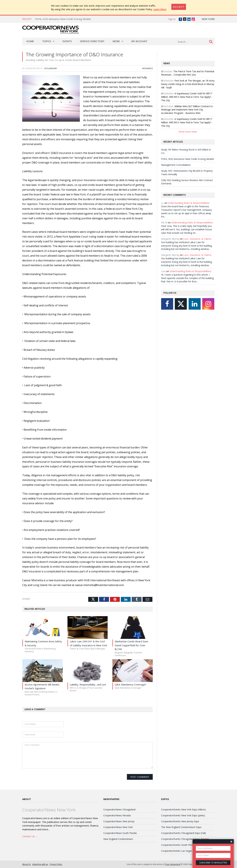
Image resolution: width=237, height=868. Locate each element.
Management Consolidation (176, 165)
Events (67, 41)
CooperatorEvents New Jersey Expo (180, 821)
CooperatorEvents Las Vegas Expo (180, 851)
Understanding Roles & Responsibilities (189, 203)
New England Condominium (118, 839)
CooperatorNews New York (118, 827)
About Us (26, 864)
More (116, 41)
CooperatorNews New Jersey (119, 821)
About (27, 799)
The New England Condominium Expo (181, 827)
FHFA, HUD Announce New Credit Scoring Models (63, 19)
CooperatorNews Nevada (117, 815)
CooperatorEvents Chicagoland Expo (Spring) (185, 839)
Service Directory (92, 41)
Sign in (172, 19)
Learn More (160, 9)
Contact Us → (30, 836)
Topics (47, 41)
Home (30, 41)
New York (208, 19)
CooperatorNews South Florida (120, 833)
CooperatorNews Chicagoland (119, 809)
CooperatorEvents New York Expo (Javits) (183, 815)
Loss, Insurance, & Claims (197, 239)
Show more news (188, 132)
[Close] (179, 7)
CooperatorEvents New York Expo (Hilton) (183, 809)
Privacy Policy (56, 864)
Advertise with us (40, 864)
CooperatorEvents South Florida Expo (181, 845)
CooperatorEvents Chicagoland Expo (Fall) (184, 833)
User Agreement (173, 864)
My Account (139, 41)
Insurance (147, 68)
